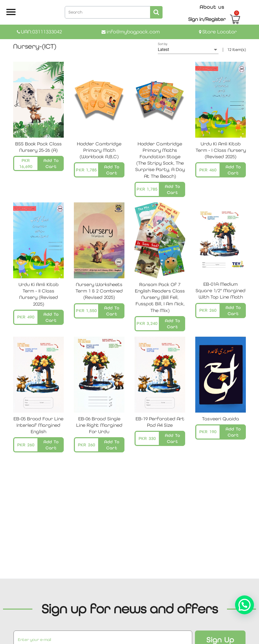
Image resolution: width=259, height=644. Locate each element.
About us (212, 7)
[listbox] (188, 50)
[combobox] (114, 12)
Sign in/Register (207, 19)
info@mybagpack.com (133, 32)
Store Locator (220, 32)
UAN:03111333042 (41, 32)
